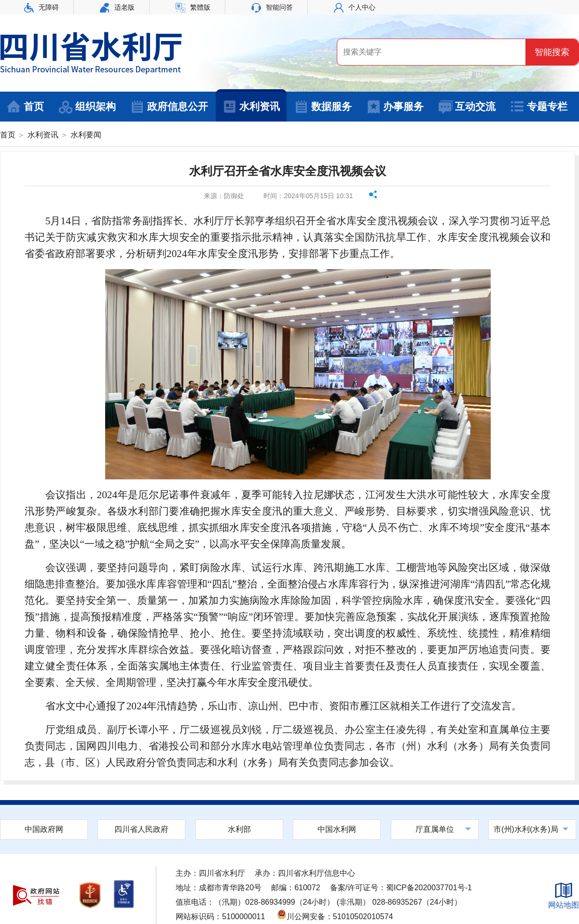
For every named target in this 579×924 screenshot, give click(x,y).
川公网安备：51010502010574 (335, 917)
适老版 (117, 7)
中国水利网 (337, 829)
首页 (25, 107)
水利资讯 (251, 107)
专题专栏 (539, 107)
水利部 (239, 829)
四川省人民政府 (141, 829)
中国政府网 (44, 829)
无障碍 (41, 7)
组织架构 (87, 107)
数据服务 (323, 107)
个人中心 (355, 7)
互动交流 (467, 107)
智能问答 (272, 7)
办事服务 (395, 107)
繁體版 (193, 7)
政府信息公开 (169, 107)
